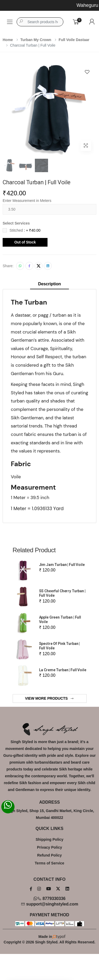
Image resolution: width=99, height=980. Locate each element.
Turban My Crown (36, 40)
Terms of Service (50, 863)
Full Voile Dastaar (74, 40)
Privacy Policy (49, 847)
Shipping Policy (49, 839)
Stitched (25, 230)
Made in (50, 937)
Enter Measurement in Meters (27, 201)
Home (8, 40)
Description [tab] (49, 284)
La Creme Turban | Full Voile (63, 670)
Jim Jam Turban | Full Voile (62, 565)
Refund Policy (49, 855)
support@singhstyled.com (49, 904)
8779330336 (49, 899)
